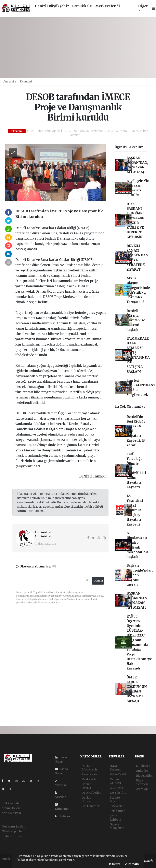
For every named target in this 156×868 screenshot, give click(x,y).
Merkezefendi (108, 6)
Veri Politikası (12, 813)
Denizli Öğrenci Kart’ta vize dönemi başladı (136, 320)
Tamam (132, 864)
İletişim (62, 816)
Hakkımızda (11, 803)
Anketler (142, 771)
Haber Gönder (12, 836)
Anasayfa (10, 82)
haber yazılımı (10, 863)
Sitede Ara (143, 766)
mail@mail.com (45, 544)
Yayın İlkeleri (11, 808)
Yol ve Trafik (118, 774)
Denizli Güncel (86, 799)
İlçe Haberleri (91, 806)
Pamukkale (82, 6)
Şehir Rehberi (115, 818)
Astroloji (142, 789)
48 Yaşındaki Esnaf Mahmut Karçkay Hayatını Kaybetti (135, 510)
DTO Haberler (91, 793)
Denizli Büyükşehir (52, 6)
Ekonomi (26, 82)
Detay (115, 864)
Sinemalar (117, 806)
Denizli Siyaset (86, 786)
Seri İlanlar (117, 811)
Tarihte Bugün (115, 799)
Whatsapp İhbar (13, 831)
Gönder (99, 581)
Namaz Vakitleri (115, 781)
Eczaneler (117, 788)
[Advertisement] (78, 47)
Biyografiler (145, 776)
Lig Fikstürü (118, 793)
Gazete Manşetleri (117, 826)
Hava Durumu (116, 768)
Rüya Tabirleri (142, 782)
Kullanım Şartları (14, 826)
